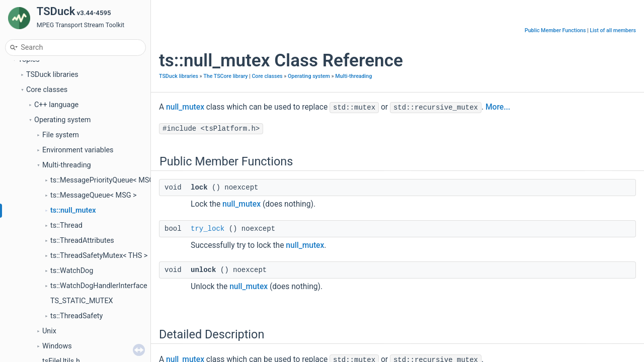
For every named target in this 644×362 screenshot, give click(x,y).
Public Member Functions (555, 30)
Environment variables (78, 150)
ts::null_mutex (73, 210)
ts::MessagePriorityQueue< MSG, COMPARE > (123, 180)
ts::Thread (66, 225)
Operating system (62, 120)
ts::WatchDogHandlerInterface (99, 286)
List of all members (613, 30)
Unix (49, 331)
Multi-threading (67, 165)
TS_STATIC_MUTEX (82, 301)
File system (61, 135)
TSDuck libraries (52, 75)
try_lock (208, 229)
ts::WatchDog (72, 271)
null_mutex (185, 107)
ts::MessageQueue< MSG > (94, 195)
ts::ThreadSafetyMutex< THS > (99, 256)
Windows (57, 346)
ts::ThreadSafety (76, 316)
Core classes (47, 90)
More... (498, 107)
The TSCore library (225, 76)
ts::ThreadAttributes (82, 241)
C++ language (56, 105)
